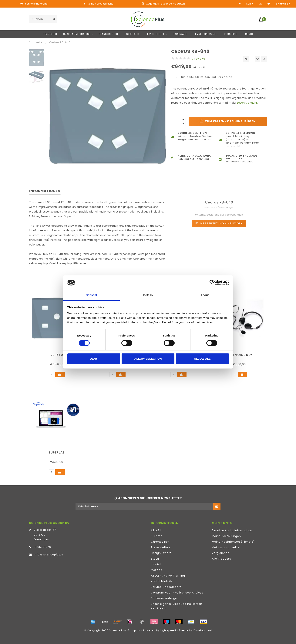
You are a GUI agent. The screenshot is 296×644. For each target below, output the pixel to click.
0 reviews (199, 59)
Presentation (160, 547)
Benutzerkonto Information (232, 530)
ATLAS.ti (157, 530)
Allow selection (148, 359)
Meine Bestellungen (226, 536)
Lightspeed (168, 630)
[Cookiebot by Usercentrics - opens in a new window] (212, 283)
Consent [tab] (91, 295)
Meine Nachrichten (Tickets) (233, 542)
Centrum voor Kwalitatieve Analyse (177, 593)
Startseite (50, 34)
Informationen (45, 191)
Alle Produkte (222, 559)
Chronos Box (160, 542)
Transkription (108, 34)
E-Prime (157, 536)
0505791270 (42, 547)
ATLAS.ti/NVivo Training (168, 576)
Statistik (133, 34)
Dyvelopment (203, 630)
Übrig (249, 34)
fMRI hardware (205, 34)
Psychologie (156, 34)
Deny (94, 359)
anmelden (283, 4)
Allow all (202, 359)
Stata (155, 559)
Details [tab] (148, 295)
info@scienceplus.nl (49, 555)
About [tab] (205, 295)
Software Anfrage (164, 598)
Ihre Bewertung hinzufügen (219, 223)
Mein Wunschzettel (226, 547)
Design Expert (161, 553)
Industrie (230, 34)
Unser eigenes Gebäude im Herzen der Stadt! (177, 606)
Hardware (180, 34)
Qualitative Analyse (77, 34)
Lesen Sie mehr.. (248, 103)
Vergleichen (221, 553)
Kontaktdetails (162, 581)
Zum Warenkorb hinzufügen (228, 121)
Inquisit (156, 564)
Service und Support (166, 587)
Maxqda (157, 570)
